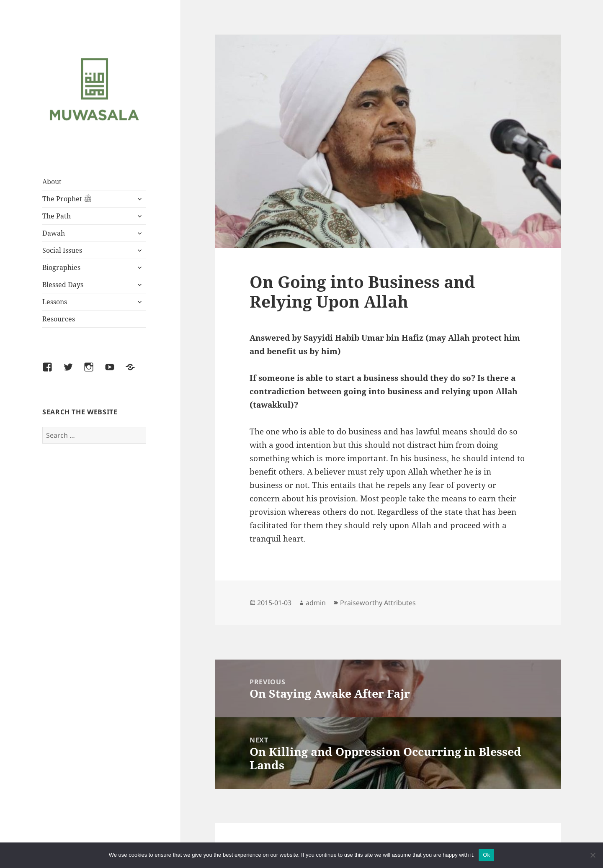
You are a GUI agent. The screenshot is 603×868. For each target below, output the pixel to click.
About (52, 182)
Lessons (55, 302)
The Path (57, 216)
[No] (593, 855)
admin (316, 603)
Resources (59, 319)
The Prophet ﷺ (67, 199)
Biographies (61, 267)
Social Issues (62, 250)
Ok (486, 855)
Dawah (54, 233)
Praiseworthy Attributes (378, 603)
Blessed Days (63, 285)
